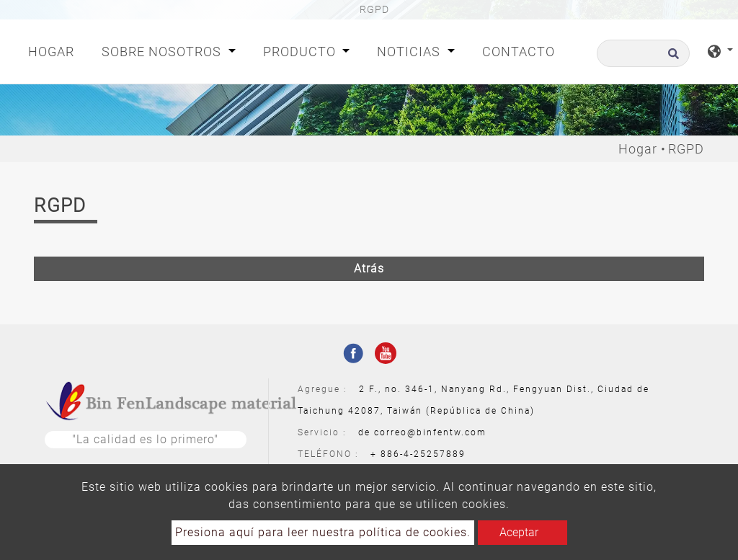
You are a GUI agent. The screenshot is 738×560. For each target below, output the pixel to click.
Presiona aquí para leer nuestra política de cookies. (323, 532)
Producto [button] (301, 52)
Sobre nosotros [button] (163, 52)
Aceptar (519, 532)
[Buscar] (643, 53)
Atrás (369, 268)
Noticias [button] (410, 52)
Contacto (519, 52)
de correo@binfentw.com (422, 432)
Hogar (54, 50)
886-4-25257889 (423, 454)
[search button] (671, 58)
